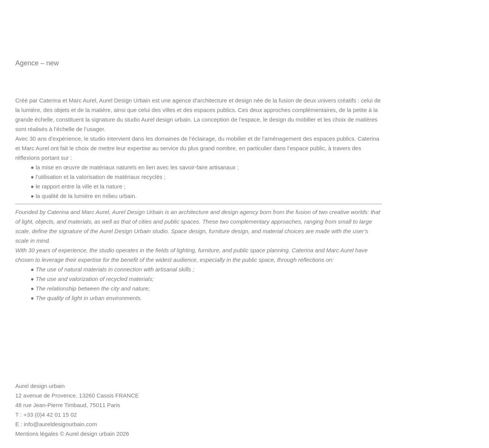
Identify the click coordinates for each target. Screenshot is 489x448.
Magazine (461, 16)
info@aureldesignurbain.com (61, 424)
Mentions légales (37, 434)
